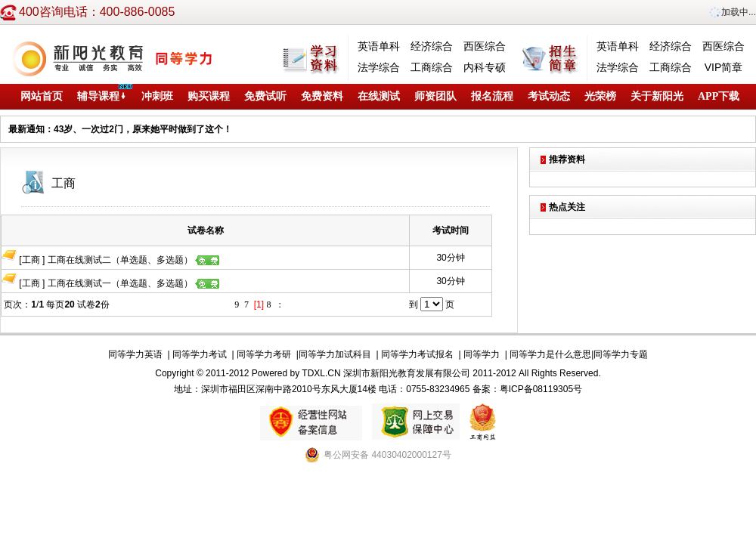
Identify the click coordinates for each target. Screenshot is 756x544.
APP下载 (719, 96)
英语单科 (379, 46)
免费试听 (265, 96)
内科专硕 (485, 67)
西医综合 (485, 46)
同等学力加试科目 (335, 354)
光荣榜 (600, 96)
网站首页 (42, 96)
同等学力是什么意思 (550, 354)
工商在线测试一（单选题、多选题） (133, 283)
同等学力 (482, 354)
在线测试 (379, 96)
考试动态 (549, 96)
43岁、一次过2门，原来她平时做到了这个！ (143, 129)
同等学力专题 (621, 354)
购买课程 (209, 96)
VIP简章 (724, 67)
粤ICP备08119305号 (541, 389)
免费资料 (322, 96)
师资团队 (435, 96)
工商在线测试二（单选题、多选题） (133, 260)
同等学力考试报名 (417, 354)
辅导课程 (102, 96)
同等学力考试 (200, 354)
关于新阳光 (657, 96)
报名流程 (492, 96)
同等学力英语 (135, 354)
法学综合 (379, 67)
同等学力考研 (264, 354)
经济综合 (432, 46)
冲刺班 (157, 96)
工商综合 (432, 67)
